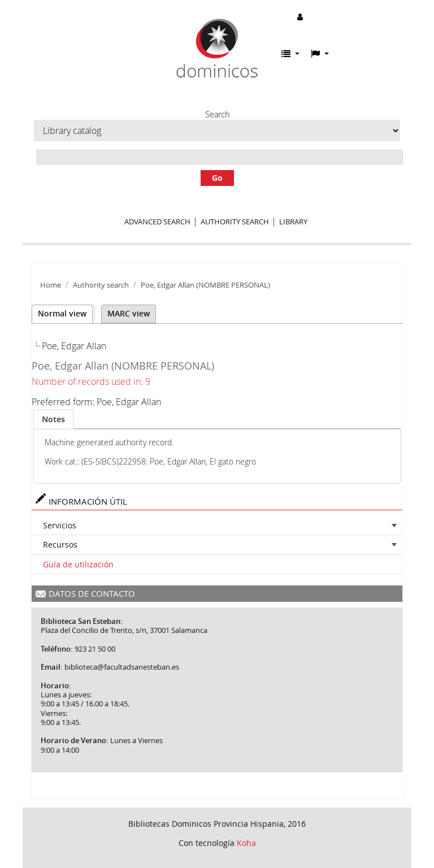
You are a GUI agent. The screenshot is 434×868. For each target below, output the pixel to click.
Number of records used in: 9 (91, 381)
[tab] (53, 419)
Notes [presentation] (53, 419)
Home (51, 285)
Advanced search (157, 222)
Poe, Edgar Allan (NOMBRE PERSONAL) (205, 285)
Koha (246, 843)
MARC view (129, 313)
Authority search (235, 222)
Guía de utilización (78, 564)
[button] (290, 54)
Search (217, 115)
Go (217, 178)
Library (293, 222)
